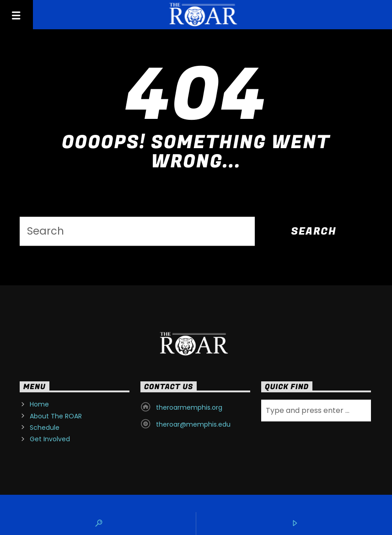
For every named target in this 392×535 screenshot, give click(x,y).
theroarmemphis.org (189, 407)
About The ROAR (56, 416)
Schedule (45, 428)
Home (39, 404)
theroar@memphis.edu (193, 424)
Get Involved (50, 439)
